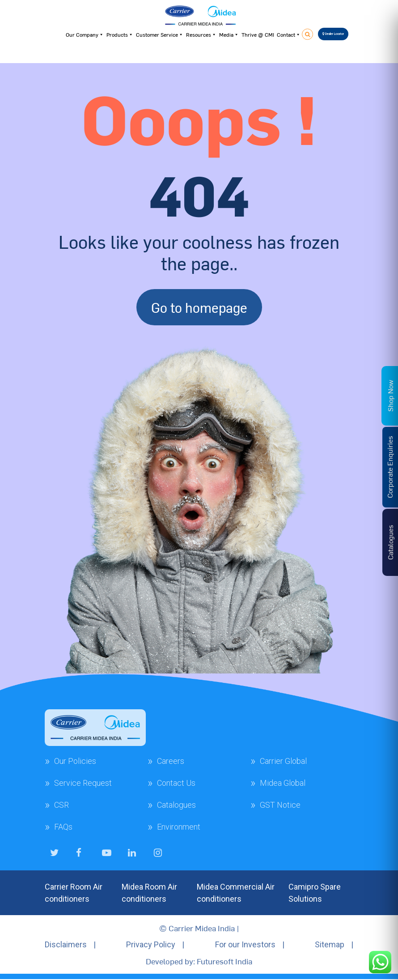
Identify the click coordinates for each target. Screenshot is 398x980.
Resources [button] (201, 34)
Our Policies (75, 761)
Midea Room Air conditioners (149, 893)
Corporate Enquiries (390, 467)
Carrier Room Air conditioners (74, 893)
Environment (179, 827)
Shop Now (390, 396)
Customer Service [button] (160, 34)
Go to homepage (199, 307)
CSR (61, 805)
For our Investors (245, 944)
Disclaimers (66, 944)
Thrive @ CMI (258, 34)
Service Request (83, 783)
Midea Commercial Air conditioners (236, 893)
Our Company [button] (85, 34)
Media (229, 34)
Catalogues (176, 805)
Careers (171, 761)
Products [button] (120, 34)
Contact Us (176, 783)
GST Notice (280, 805)
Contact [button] (289, 34)
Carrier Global (283, 761)
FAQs (63, 827)
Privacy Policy (151, 944)
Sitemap (330, 944)
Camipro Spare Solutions (315, 893)
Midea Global (283, 783)
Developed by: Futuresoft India (199, 961)
